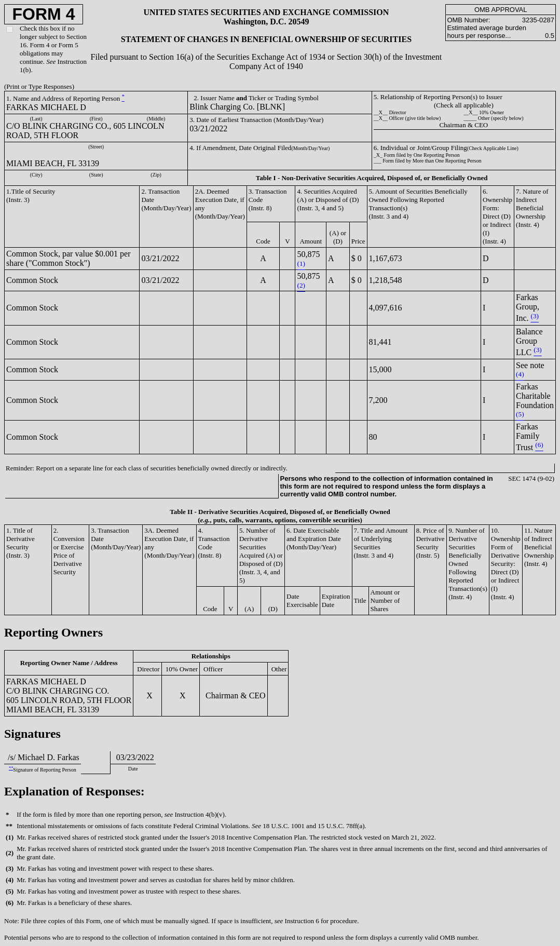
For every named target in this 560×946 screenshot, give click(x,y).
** (11, 768)
